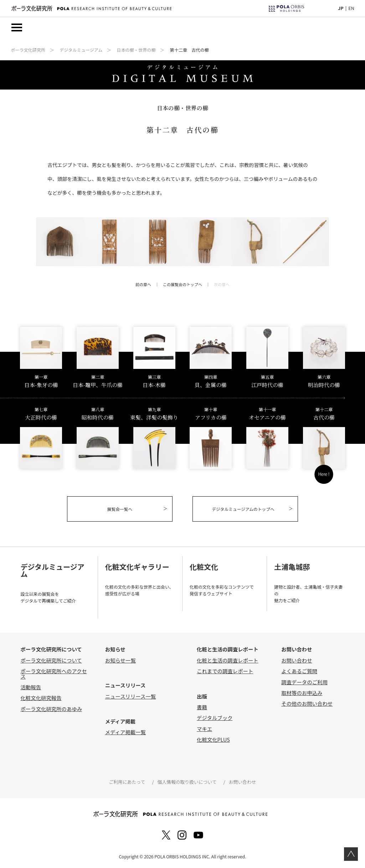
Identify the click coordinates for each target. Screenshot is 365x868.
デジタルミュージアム (81, 50)
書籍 (202, 707)
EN (351, 8)
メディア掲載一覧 (125, 732)
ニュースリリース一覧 (130, 696)
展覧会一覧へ (120, 509)
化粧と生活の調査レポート (228, 660)
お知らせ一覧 (120, 660)
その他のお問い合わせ (307, 703)
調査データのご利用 (304, 682)
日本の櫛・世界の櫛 (136, 50)
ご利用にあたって (127, 782)
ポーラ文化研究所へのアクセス (53, 673)
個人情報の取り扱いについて (187, 782)
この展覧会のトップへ (182, 284)
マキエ (204, 729)
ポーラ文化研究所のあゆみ (51, 709)
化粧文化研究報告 (41, 698)
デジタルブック (215, 718)
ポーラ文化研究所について (51, 660)
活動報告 (31, 687)
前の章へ (143, 284)
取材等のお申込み (302, 693)
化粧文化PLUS (213, 739)
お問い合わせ (297, 660)
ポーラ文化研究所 (28, 50)
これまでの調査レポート (225, 671)
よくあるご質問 (299, 671)
